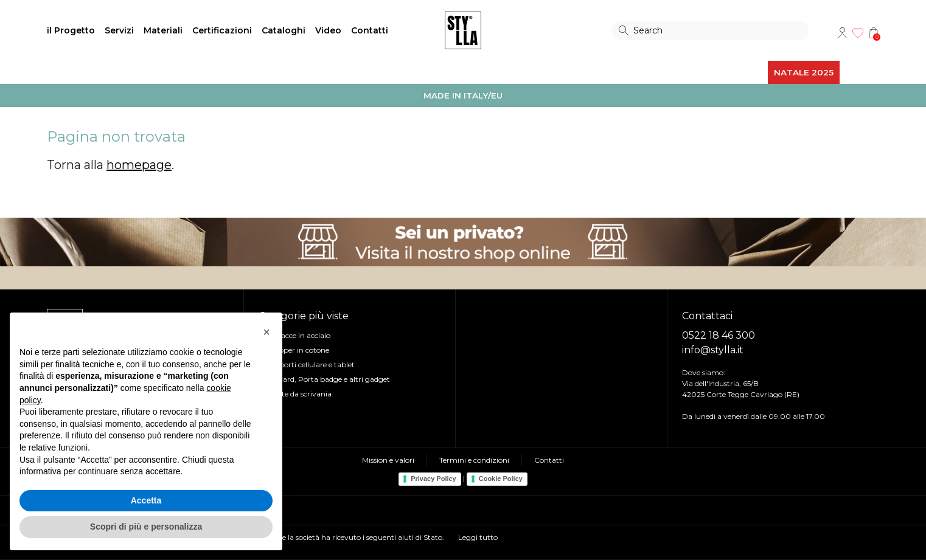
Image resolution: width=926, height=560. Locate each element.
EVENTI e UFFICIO (310, 72)
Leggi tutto (478, 537)
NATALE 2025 (804, 72)
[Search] (710, 30)
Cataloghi (284, 30)
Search (624, 30)
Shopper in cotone (297, 350)
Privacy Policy (433, 479)
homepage (139, 165)
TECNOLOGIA (454, 72)
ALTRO (747, 72)
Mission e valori (388, 460)
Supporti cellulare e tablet (310, 365)
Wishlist (858, 33)
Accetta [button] (146, 500)
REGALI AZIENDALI (679, 72)
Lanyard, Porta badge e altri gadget (328, 379)
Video (328, 30)
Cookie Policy (501, 479)
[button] (266, 332)
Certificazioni (222, 30)
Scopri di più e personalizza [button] (146, 527)
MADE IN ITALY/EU (463, 95)
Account (842, 33)
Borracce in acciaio (298, 335)
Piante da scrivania (298, 394)
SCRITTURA (387, 72)
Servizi (119, 30)
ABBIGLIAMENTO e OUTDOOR (561, 72)
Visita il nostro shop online (463, 242)
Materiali (163, 30)
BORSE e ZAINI (125, 72)
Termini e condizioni (474, 460)
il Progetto (71, 30)
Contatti (370, 30)
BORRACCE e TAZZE (214, 72)
